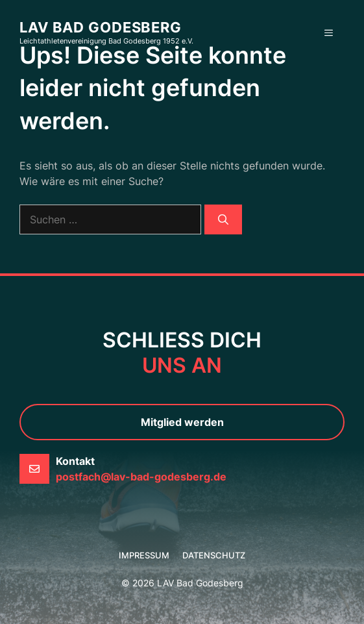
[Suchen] (223, 219)
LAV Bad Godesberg (101, 27)
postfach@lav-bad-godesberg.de (141, 477)
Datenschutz (214, 555)
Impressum (144, 555)
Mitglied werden (182, 422)
